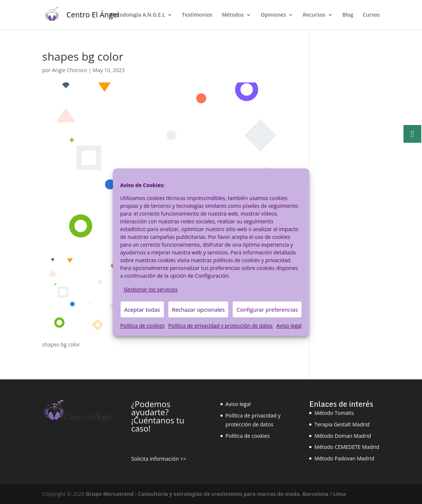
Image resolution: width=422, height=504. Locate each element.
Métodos (233, 15)
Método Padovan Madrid (344, 458)
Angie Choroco (69, 70)
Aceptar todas (142, 309)
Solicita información (155, 459)
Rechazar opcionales (198, 309)
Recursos (314, 15)
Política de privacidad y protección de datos (220, 326)
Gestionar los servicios (151, 289)
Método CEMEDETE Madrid (347, 447)
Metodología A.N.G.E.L (137, 15)
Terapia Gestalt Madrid (342, 424)
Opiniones (274, 15)
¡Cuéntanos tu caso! (158, 424)
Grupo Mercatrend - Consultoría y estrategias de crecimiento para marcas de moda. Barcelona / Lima (216, 494)
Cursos (371, 15)
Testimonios (197, 15)
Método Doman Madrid (343, 436)
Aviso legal (289, 326)
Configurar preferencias (267, 309)
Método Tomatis (334, 413)
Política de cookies (142, 326)
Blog (348, 15)
